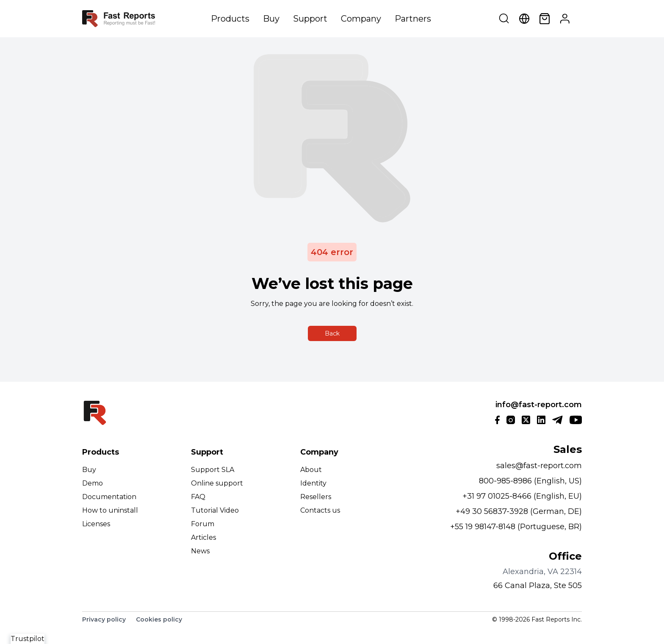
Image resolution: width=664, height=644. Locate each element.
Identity (313, 483)
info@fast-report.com (539, 405)
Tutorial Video (215, 510)
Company (361, 19)
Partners (413, 19)
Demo (93, 483)
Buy (271, 19)
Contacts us (320, 510)
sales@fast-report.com (539, 466)
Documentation (109, 497)
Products (230, 19)
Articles (203, 537)
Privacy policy (104, 619)
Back (332, 333)
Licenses (96, 524)
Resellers (316, 497)
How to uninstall (110, 510)
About (311, 470)
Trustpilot (28, 639)
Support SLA (213, 470)
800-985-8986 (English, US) (530, 481)
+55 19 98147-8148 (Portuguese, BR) (516, 527)
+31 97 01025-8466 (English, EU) (522, 496)
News (200, 551)
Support (310, 19)
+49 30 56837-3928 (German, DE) (519, 511)
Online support (217, 483)
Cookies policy (159, 619)
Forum (203, 524)
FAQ (198, 497)
